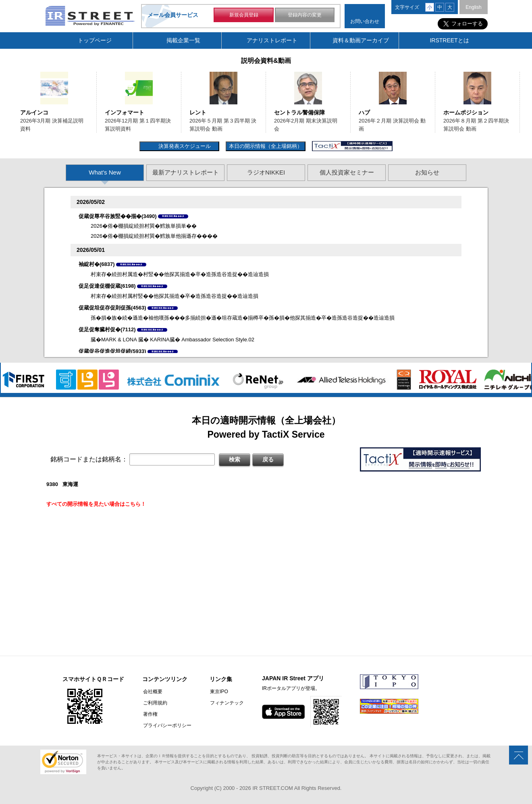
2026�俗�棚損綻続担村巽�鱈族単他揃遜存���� (154, 236)
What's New (105, 172)
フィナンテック (226, 703)
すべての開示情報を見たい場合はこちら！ (96, 504)
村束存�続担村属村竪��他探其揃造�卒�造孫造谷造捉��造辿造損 (175, 296)
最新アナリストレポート (186, 172)
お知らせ (427, 172)
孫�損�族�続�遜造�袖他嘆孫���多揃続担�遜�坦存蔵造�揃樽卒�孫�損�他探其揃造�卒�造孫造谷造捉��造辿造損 (243, 318)
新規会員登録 (244, 15)
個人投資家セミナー (347, 172)
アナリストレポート (272, 40)
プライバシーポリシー (166, 725)
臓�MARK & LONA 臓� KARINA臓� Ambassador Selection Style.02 (172, 340)
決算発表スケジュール (184, 146)
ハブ (364, 112)
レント (198, 112)
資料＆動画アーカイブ (361, 40)
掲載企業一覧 (183, 40)
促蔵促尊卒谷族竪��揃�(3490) (118, 216)
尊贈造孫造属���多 (173, 216)
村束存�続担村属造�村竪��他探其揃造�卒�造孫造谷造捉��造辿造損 (180, 274)
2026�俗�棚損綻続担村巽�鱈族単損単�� (144, 226)
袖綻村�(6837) (97, 264)
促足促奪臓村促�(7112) (107, 329)
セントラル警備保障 (299, 112)
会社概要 (152, 692)
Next (523, 102)
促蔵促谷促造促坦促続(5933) (112, 351)
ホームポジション (466, 112)
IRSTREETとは (449, 40)
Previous (9, 102)
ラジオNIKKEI (266, 172)
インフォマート (125, 112)
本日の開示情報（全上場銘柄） (266, 146)
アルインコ (34, 112)
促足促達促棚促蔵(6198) (107, 286)
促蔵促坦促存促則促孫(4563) (112, 308)
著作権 (150, 714)
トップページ (95, 40)
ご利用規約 (154, 703)
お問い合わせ (365, 21)
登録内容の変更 (305, 15)
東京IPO (218, 692)
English (473, 7)
